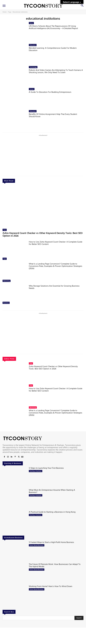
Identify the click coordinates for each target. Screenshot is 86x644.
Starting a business (36, 471)
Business (6, 303)
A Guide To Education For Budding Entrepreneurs (50, 92)
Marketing (7, 281)
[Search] (79, 618)
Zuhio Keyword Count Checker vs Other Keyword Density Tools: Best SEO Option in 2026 (43, 234)
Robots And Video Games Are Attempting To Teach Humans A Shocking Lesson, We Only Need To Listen (56, 71)
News (31, 23)
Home (4, 12)
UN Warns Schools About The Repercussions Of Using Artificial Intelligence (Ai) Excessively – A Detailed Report (53, 27)
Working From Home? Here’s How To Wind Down (51, 586)
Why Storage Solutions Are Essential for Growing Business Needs (54, 287)
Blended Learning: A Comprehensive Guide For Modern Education (53, 49)
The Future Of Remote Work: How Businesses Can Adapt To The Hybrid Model (55, 565)
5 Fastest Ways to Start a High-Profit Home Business (51, 542)
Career (32, 89)
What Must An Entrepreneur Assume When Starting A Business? (52, 491)
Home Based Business (37, 545)
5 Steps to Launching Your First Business (46, 468)
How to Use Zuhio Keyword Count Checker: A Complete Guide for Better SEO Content (56, 243)
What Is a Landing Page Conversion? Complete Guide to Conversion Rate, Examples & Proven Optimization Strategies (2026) (55, 266)
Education (33, 45)
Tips (5, 230)
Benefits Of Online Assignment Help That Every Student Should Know (53, 115)
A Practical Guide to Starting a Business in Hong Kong (52, 512)
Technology (33, 67)
